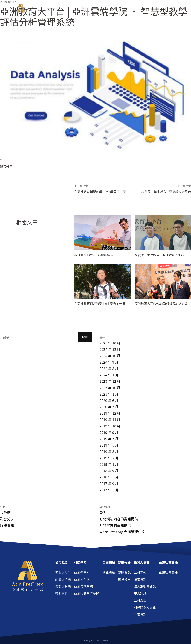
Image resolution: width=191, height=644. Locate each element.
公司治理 (140, 600)
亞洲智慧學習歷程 (87, 593)
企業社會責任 (168, 572)
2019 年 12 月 (110, 413)
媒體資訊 (7, 525)
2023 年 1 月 (109, 394)
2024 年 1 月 (109, 375)
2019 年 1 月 (109, 464)
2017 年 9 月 (109, 483)
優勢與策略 (63, 586)
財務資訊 (140, 614)
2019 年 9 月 (109, 432)
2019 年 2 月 (109, 458)
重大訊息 (140, 593)
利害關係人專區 (145, 607)
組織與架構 (63, 579)
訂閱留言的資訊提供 (115, 525)
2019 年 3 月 (109, 451)
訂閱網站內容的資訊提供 (119, 519)
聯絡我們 (61, 593)
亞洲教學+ (81, 572)
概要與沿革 (63, 572)
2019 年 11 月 (110, 419)
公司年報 (140, 572)
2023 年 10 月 (110, 388)
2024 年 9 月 (109, 362)
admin (5, 159)
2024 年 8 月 (109, 368)
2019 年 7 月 (109, 439)
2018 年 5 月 (109, 477)
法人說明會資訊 (145, 586)
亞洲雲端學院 (83, 586)
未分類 (5, 513)
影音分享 (6, 166)
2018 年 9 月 (109, 470)
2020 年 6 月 (109, 400)
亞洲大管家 (82, 579)
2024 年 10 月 (110, 356)
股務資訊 (140, 579)
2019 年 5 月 (109, 445)
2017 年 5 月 (109, 490)
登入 (103, 513)
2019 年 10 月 (110, 426)
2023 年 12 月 (110, 381)
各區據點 (109, 572)
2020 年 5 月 (109, 407)
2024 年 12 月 (110, 349)
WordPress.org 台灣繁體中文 (122, 532)
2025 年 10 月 (110, 343)
